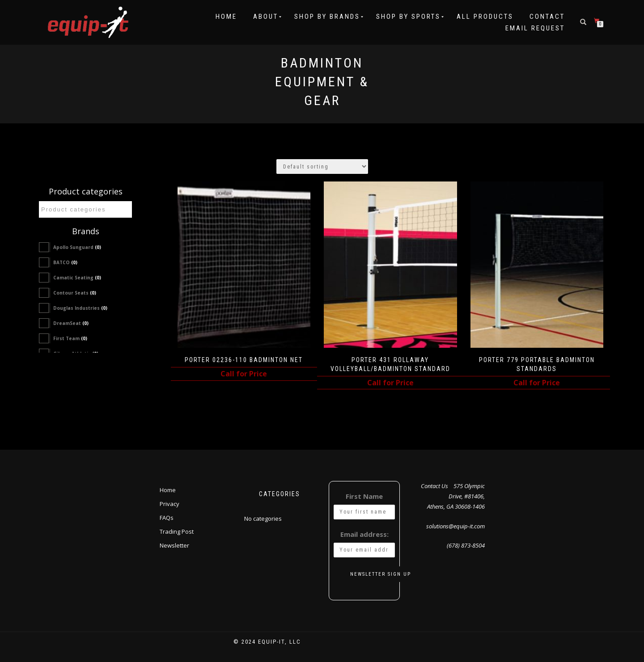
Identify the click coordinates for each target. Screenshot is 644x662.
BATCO (65, 262)
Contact (547, 17)
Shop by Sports (408, 17)
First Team (70, 338)
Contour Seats (75, 293)
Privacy (169, 504)
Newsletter (174, 545)
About (266, 17)
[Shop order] (322, 167)
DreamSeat (71, 323)
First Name (364, 496)
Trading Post (177, 531)
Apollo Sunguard (77, 247)
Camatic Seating (77, 278)
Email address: (364, 534)
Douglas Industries (80, 308)
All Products (485, 17)
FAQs (167, 518)
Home (226, 17)
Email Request (535, 28)
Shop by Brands (327, 17)
